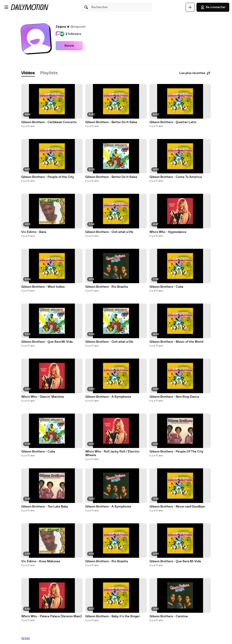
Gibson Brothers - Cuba (38, 452)
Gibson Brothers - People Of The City (176, 452)
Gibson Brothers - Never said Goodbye (177, 507)
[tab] (28, 73)
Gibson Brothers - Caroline (169, 616)
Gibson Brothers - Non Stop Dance (174, 397)
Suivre (69, 46)
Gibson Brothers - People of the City (48, 177)
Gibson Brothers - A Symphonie (108, 397)
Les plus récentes (195, 73)
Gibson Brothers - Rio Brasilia (107, 287)
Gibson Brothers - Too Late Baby (45, 507)
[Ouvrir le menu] (6, 7)
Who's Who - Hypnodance (168, 232)
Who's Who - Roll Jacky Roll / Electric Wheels (112, 453)
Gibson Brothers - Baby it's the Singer (112, 616)
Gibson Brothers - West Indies (43, 287)
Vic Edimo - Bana (34, 232)
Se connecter (213, 7)
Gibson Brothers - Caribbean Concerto (49, 122)
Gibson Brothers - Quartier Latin (173, 122)
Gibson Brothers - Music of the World (176, 342)
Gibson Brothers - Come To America (176, 177)
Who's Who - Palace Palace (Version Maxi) (51, 616)
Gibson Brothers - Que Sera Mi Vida (47, 342)
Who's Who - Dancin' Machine (43, 397)
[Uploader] (190, 7)
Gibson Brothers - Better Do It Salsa (111, 122)
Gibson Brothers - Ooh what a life (109, 232)
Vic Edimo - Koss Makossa (41, 561)
